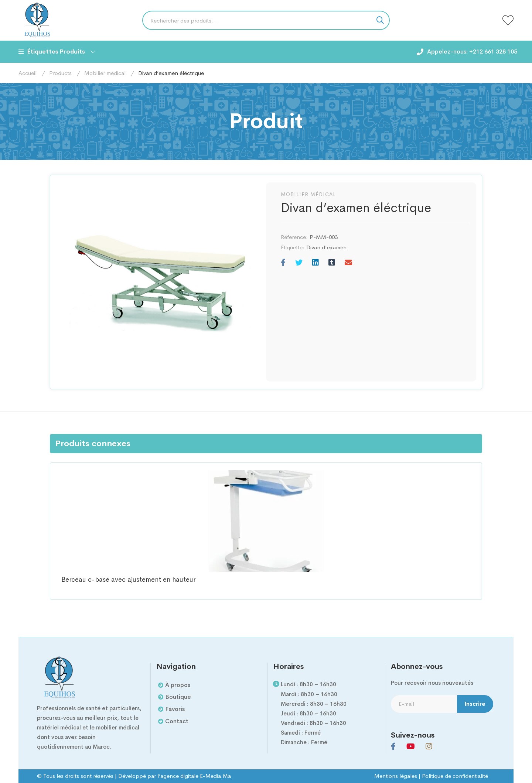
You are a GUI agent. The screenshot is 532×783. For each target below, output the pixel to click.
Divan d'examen (326, 247)
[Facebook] (283, 263)
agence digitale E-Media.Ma (196, 776)
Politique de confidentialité (455, 776)
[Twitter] (299, 263)
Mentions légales (396, 776)
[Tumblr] (332, 263)
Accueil (28, 73)
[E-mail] (348, 263)
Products (60, 73)
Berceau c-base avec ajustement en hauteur (128, 580)
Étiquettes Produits (57, 52)
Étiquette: (293, 247)
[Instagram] (429, 746)
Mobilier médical (105, 73)
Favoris (175, 709)
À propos (178, 685)
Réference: (294, 237)
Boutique (178, 697)
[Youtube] (411, 746)
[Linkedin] (316, 263)
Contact (177, 721)
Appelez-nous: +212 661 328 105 (472, 52)
